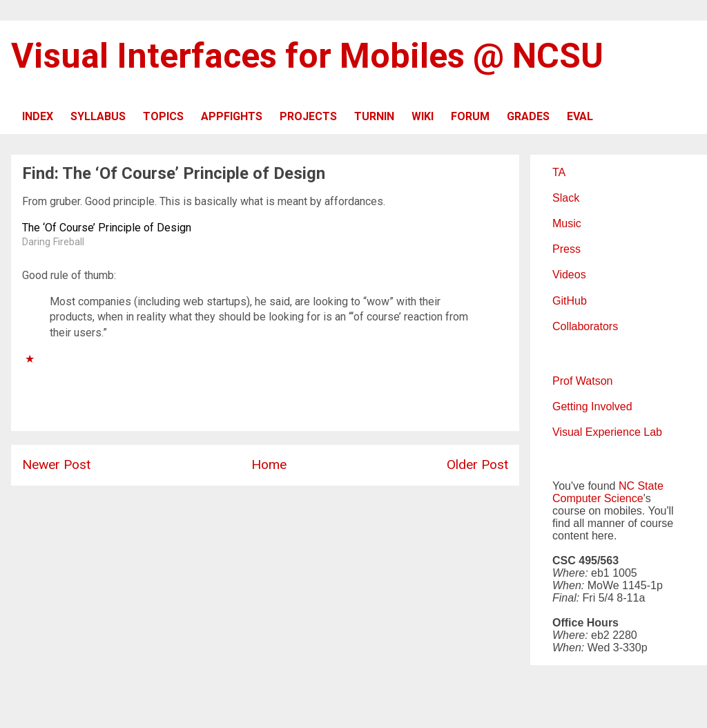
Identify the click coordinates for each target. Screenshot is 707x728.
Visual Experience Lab (607, 432)
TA (559, 172)
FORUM (470, 116)
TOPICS (163, 116)
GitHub (570, 301)
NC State (641, 486)
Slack (566, 198)
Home (269, 464)
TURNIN (374, 116)
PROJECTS (308, 116)
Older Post (477, 464)
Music (567, 223)
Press (566, 249)
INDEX (38, 116)
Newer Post (56, 464)
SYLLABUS (98, 116)
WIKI (423, 116)
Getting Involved (592, 406)
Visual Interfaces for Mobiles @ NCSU (307, 56)
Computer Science (598, 498)
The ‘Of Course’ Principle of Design (107, 228)
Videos (569, 275)
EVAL (580, 116)
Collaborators (585, 326)
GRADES (528, 116)
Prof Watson (582, 381)
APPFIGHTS (232, 116)
